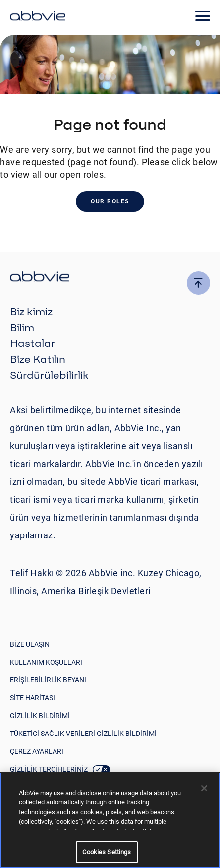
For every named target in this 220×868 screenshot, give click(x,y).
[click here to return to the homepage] (38, 17)
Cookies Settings (107, 852)
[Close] (204, 788)
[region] (110, 820)
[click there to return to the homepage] (110, 278)
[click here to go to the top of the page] (198, 283)
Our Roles (110, 201)
